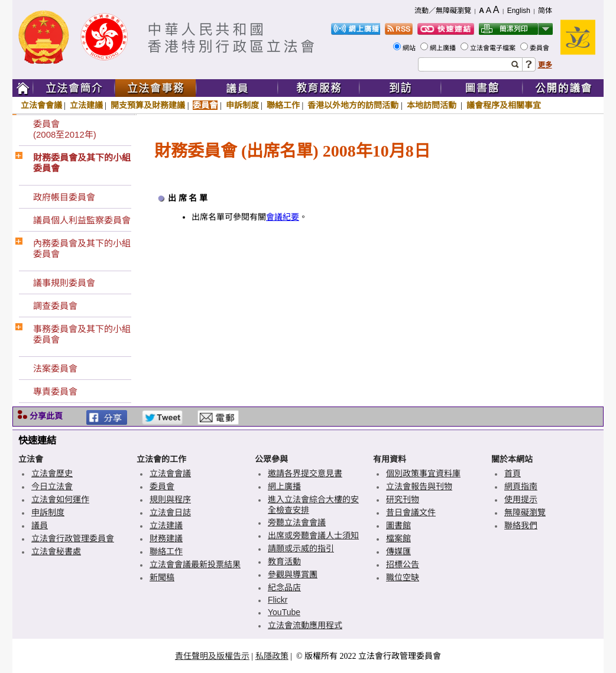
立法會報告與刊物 (419, 486)
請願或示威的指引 (301, 548)
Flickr (278, 600)
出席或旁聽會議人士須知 (313, 535)
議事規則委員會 (64, 283)
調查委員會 (55, 306)
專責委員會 (55, 391)
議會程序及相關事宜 (504, 105)
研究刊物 (403, 499)
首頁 (513, 473)
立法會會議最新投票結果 (195, 564)
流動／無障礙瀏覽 (443, 11)
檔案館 (398, 538)
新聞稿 (162, 577)
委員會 (540, 48)
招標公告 (403, 564)
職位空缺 (403, 577)
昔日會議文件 (411, 512)
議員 (40, 525)
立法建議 (86, 105)
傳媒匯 (398, 551)
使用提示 (521, 499)
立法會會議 (41, 105)
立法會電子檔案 (494, 48)
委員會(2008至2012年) (65, 129)
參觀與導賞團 (293, 574)
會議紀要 (283, 217)
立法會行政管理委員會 (73, 538)
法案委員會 (55, 368)
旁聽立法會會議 (297, 522)
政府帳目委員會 (64, 197)
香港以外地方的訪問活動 (353, 105)
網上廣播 (444, 48)
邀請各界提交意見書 (305, 473)
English (519, 11)
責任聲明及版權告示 (212, 656)
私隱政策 (272, 656)
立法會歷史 (52, 473)
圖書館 (398, 525)
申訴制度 (242, 105)
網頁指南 (521, 486)
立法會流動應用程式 (305, 625)
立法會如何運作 (60, 499)
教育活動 (284, 561)
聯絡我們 (521, 525)
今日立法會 (52, 486)
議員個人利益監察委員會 (82, 220)
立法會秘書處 (56, 551)
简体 (545, 11)
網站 (410, 48)
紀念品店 (284, 587)
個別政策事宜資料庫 (423, 473)
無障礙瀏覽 (525, 512)
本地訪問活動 (433, 105)
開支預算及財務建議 (148, 105)
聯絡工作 (283, 105)
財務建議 (166, 538)
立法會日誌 (170, 512)
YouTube (284, 612)
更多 (545, 65)
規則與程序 (170, 499)
